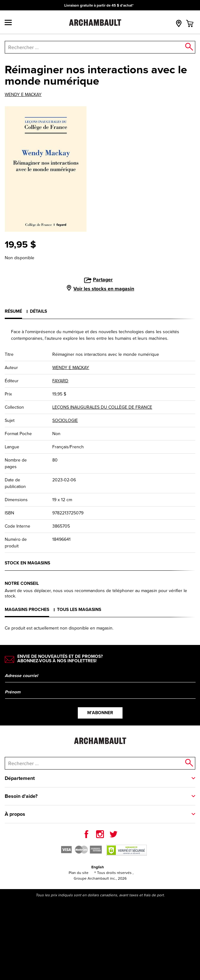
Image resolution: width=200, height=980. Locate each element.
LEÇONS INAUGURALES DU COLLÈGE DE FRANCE (102, 407)
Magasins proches (27, 609)
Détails (38, 311)
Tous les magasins (79, 609)
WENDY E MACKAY (23, 95)
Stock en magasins (27, 563)
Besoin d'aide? (21, 796)
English (98, 867)
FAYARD (60, 381)
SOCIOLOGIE (65, 420)
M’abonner (100, 713)
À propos (15, 814)
